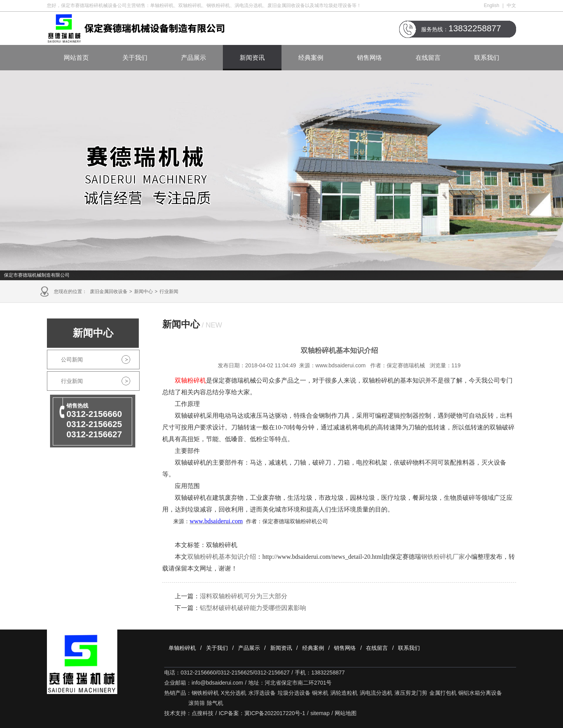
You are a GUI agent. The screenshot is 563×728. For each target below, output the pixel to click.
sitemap (320, 713)
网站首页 (76, 58)
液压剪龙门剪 (411, 693)
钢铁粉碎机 (205, 693)
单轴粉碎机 (182, 648)
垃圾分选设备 (294, 693)
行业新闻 (169, 292)
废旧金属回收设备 (109, 292)
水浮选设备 (262, 693)
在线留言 (428, 58)
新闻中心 (143, 292)
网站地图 (346, 713)
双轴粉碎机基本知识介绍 (222, 557)
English (492, 5)
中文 (511, 5)
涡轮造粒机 (344, 693)
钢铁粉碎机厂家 (443, 557)
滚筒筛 (197, 703)
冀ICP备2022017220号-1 (275, 713)
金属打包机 (443, 693)
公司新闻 (72, 360)
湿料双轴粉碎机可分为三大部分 (244, 596)
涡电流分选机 (376, 693)
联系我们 (487, 58)
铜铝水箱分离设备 (480, 693)
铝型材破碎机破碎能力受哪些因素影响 (253, 608)
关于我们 (135, 58)
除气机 (215, 703)
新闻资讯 (252, 58)
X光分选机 (234, 693)
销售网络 (369, 58)
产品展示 (194, 58)
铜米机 (320, 693)
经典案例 (311, 58)
